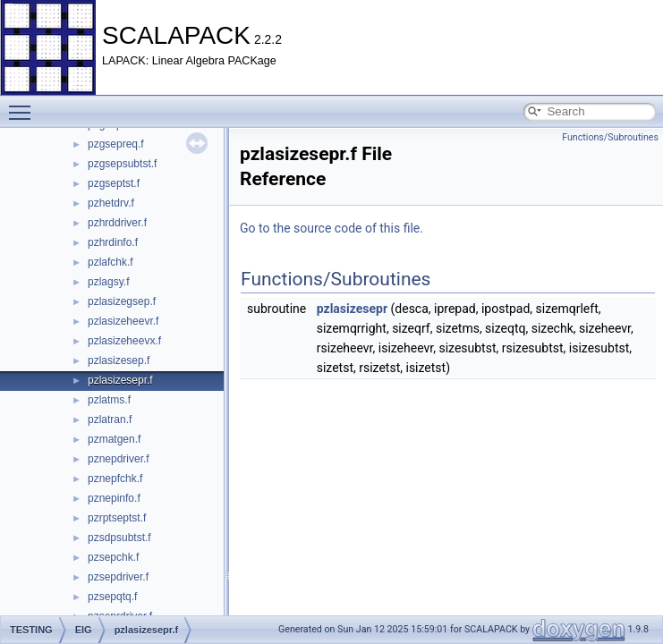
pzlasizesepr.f (120, 380)
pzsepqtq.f (112, 597)
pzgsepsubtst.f (122, 164)
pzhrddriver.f (117, 223)
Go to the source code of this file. (331, 228)
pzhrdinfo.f (113, 242)
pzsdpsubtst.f (119, 538)
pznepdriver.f (119, 459)
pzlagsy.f (108, 282)
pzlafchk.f (110, 262)
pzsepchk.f (113, 557)
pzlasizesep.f (119, 360)
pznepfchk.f (115, 479)
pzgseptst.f (114, 183)
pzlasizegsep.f (122, 301)
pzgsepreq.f (116, 144)
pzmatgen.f (114, 439)
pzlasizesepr (352, 309)
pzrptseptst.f (117, 518)
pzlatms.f (109, 400)
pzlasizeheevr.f (123, 321)
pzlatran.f (110, 419)
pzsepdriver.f (118, 577)
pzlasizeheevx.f (124, 341)
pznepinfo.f (114, 498)
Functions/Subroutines (610, 137)
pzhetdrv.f (111, 203)
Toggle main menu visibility (24, 105)
